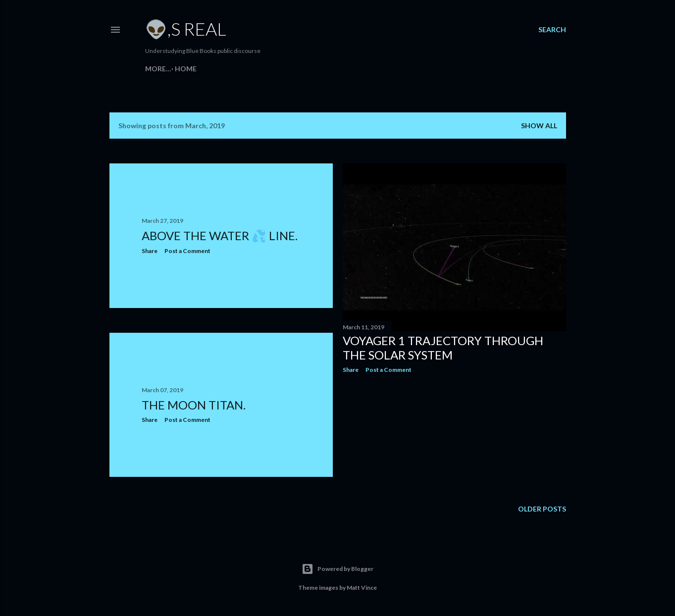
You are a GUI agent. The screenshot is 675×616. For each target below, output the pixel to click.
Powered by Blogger (337, 569)
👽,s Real (186, 29)
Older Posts (542, 509)
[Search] (552, 30)
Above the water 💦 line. (220, 235)
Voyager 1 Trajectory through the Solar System (443, 348)
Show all (539, 126)
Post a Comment (187, 251)
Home (159, 69)
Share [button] (150, 251)
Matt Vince (362, 588)
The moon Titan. (194, 405)
